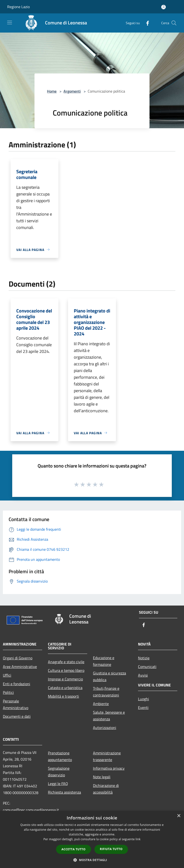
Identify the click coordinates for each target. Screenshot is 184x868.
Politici (8, 692)
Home (52, 91)
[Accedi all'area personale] (164, 7)
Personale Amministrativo (16, 704)
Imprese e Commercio (65, 679)
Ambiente (101, 704)
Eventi (143, 707)
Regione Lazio (18, 7)
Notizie (144, 658)
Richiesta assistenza (64, 792)
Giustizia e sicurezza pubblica (109, 676)
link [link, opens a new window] (138, 839)
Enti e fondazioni (17, 684)
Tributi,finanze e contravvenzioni (106, 692)
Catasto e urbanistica (65, 688)
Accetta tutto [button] (74, 849)
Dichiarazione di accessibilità (106, 789)
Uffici (7, 675)
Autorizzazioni (105, 728)
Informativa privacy (109, 768)
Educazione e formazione (104, 661)
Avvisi (143, 675)
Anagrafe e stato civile (66, 662)
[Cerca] (174, 23)
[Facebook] (146, 23)
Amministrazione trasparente (107, 756)
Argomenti (72, 91)
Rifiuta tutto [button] (111, 849)
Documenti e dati (17, 716)
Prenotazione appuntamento (60, 756)
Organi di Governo (18, 658)
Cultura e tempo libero (66, 670)
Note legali (102, 777)
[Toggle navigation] (10, 22)
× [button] (179, 816)
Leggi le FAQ (58, 784)
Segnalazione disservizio (59, 772)
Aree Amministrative (20, 667)
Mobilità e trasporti (63, 696)
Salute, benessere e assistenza (109, 716)
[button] (92, 860)
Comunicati (147, 667)
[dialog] (92, 839)
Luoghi (144, 699)
